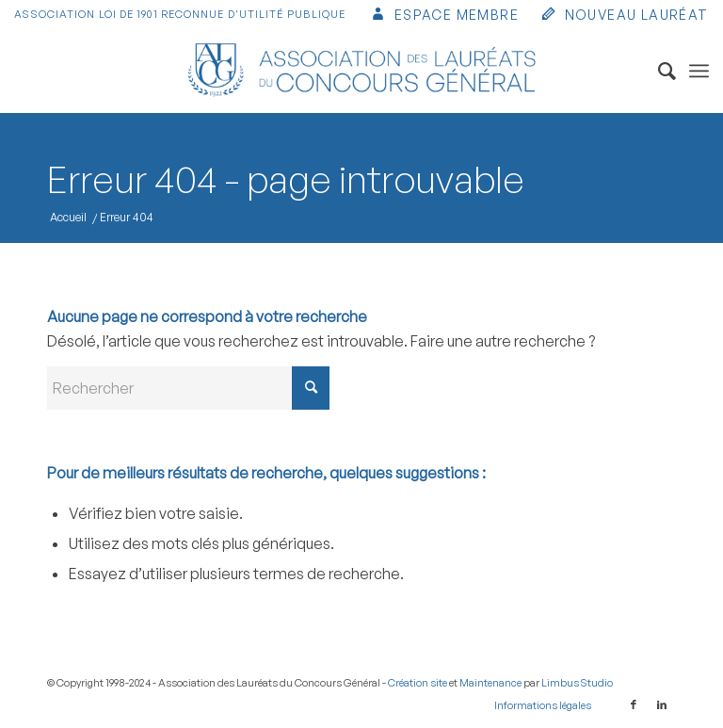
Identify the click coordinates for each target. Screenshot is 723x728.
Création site (418, 683)
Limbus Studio (577, 683)
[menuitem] (444, 16)
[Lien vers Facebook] (634, 704)
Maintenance (490, 683)
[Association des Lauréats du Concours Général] (362, 71)
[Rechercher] (658, 71)
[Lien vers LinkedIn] (662, 704)
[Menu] (699, 71)
